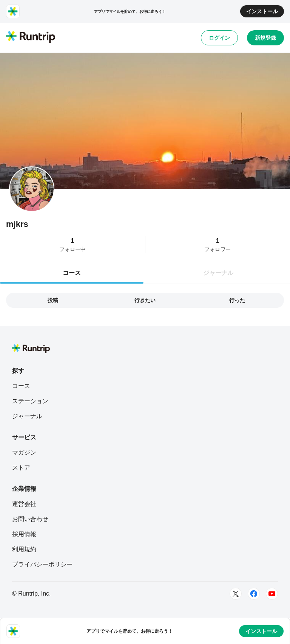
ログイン (219, 38)
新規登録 (265, 38)
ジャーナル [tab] (218, 273)
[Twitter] (236, 594)
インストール (262, 11)
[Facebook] (254, 594)
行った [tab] (237, 300)
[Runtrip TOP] (31, 37)
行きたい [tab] (145, 300)
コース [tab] (72, 273)
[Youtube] (272, 594)
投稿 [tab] (53, 300)
